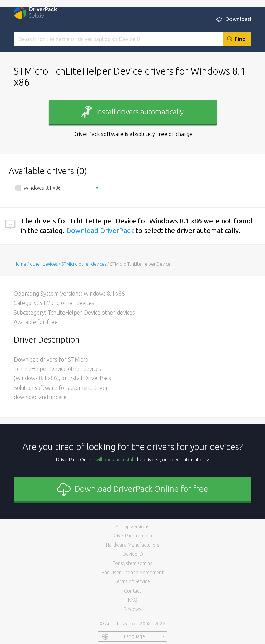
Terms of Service (132, 581)
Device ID (133, 554)
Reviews (132, 609)
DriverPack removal (132, 536)
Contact (132, 591)
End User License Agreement (132, 573)
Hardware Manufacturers (133, 545)
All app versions (132, 527)
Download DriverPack (100, 230)
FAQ (133, 600)
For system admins (132, 563)
